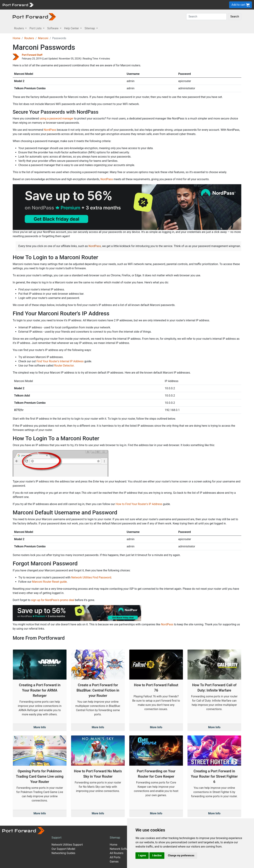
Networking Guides (63, 853)
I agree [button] (142, 855)
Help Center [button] (72, 28)
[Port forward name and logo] (18, 4)
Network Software (121, 849)
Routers (29, 38)
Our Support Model (63, 849)
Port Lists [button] (36, 28)
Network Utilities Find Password (91, 577)
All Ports (115, 857)
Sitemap (115, 838)
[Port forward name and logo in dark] (34, 16)
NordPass (50, 130)
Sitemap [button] (90, 28)
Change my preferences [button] (181, 855)
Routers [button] (19, 28)
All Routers (117, 853)
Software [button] (53, 28)
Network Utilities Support (67, 845)
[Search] (206, 17)
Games (114, 862)
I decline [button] (157, 855)
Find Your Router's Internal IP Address (60, 361)
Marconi (43, 38)
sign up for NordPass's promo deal (53, 600)
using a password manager (56, 118)
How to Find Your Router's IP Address (139, 504)
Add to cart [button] (241, 5)
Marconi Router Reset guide (49, 582)
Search (235, 16)
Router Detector (64, 366)
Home (16, 38)
